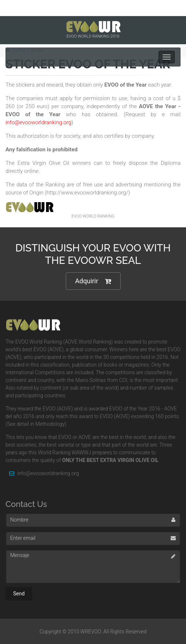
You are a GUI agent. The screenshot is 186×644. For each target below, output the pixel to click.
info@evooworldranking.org (42, 473)
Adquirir (93, 281)
